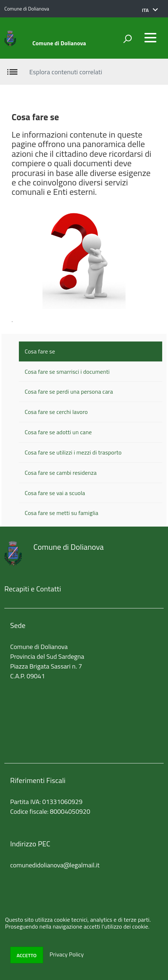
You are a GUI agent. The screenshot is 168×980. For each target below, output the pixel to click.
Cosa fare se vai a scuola (55, 493)
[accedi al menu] (150, 38)
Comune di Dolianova (59, 43)
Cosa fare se (40, 351)
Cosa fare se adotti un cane (58, 432)
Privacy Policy (66, 955)
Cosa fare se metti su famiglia (62, 513)
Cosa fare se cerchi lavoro (56, 412)
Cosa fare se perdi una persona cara (69, 391)
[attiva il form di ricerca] (127, 39)
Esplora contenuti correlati (66, 72)
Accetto (27, 955)
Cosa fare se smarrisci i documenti (67, 372)
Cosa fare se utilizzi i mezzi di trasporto (73, 452)
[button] (150, 10)
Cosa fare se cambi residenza (61, 473)
